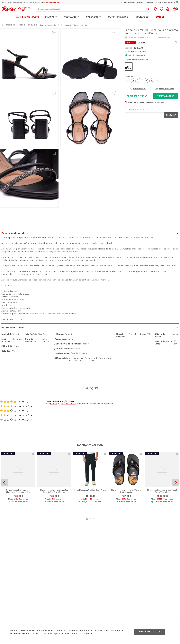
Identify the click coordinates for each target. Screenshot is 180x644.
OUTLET (160, 17)
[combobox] (94, 9)
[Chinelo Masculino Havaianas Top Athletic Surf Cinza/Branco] (54, 483)
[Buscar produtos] (148, 9)
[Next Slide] (176, 483)
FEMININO (21, 25)
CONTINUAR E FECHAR (149, 632)
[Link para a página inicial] (2, 25)
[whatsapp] (176, 42)
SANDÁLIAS (32, 25)
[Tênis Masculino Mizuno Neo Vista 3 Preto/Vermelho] (162, 483)
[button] (156, 9)
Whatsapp (170, 2)
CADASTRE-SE (68, 404)
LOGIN (54, 404)
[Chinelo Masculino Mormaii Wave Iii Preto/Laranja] (126, 483)
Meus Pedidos (154, 2)
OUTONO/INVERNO (118, 17)
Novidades (142, 17)
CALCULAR (171, 115)
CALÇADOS (10, 25)
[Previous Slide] (4, 483)
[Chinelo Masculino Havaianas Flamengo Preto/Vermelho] (18, 483)
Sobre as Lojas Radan (132, 2)
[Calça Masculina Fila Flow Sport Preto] (90, 483)
